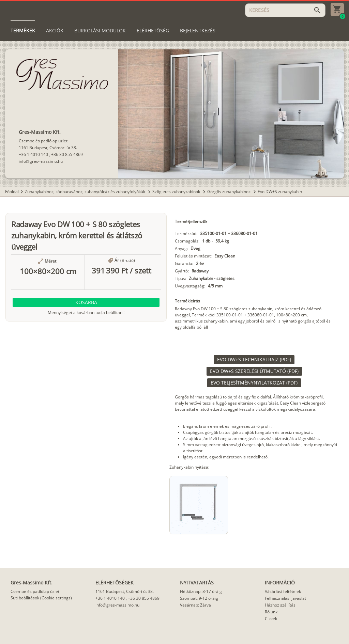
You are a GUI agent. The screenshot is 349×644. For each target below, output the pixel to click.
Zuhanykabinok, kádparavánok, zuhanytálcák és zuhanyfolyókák (86, 192)
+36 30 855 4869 (67, 154)
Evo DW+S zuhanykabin (280, 192)
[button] (86, 302)
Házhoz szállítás (280, 605)
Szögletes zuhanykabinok (177, 192)
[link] (254, 360)
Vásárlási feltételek (283, 591)
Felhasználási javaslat (285, 598)
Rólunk (271, 612)
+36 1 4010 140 (33, 154)
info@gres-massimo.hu (41, 161)
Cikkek (271, 619)
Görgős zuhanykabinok (229, 192)
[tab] (23, 31)
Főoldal (12, 192)
